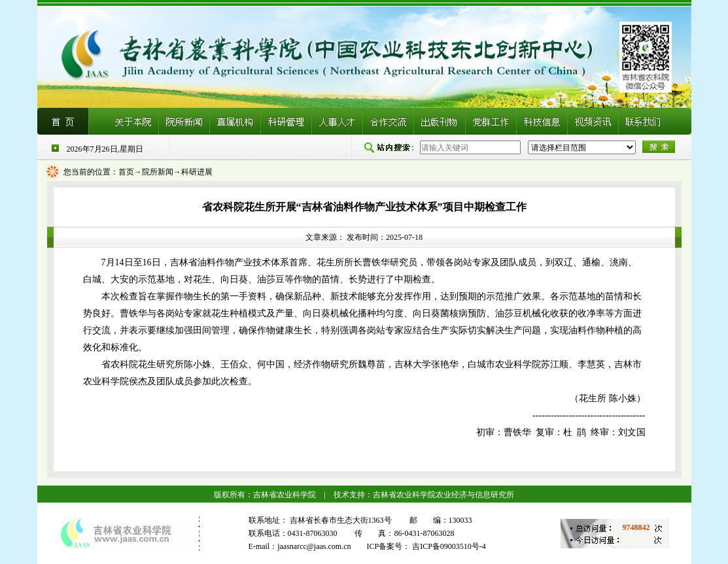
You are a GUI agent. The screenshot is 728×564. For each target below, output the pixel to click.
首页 (126, 172)
